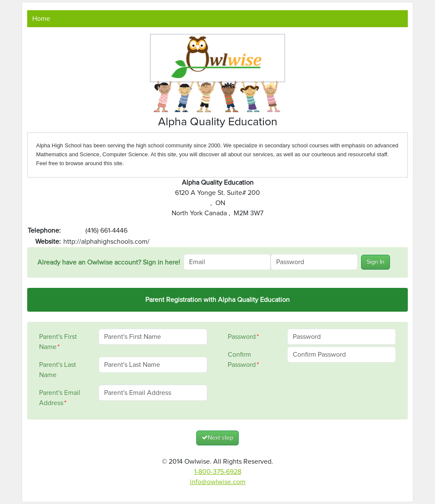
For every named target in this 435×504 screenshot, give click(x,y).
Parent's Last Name (58, 370)
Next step (217, 438)
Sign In (376, 262)
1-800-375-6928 (218, 472)
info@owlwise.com (218, 482)
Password (243, 337)
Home (41, 19)
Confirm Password (243, 360)
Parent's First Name (58, 342)
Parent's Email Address (60, 398)
